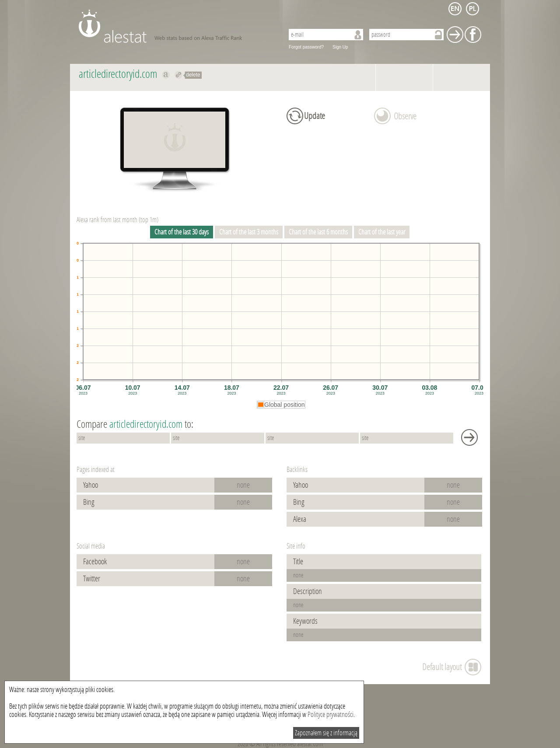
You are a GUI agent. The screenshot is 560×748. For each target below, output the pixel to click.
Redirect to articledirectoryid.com (179, 75)
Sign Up (340, 47)
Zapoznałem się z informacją (326, 733)
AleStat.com (176, 26)
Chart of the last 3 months (249, 232)
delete (193, 75)
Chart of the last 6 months (318, 232)
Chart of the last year (382, 232)
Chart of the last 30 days (182, 232)
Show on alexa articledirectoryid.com (166, 75)
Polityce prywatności (331, 715)
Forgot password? (306, 47)
